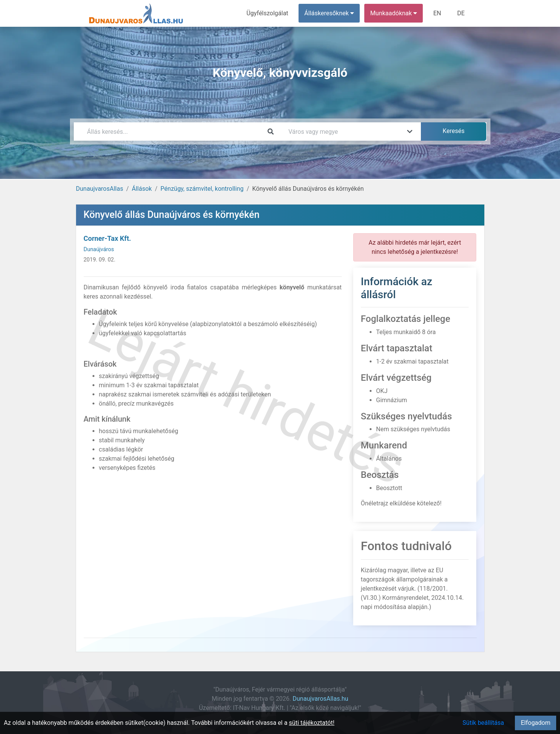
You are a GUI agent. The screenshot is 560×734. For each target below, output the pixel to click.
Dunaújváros (99, 249)
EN (437, 13)
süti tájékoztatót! (312, 723)
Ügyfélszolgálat (267, 13)
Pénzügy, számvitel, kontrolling (202, 189)
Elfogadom (536, 723)
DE (461, 13)
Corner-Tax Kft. (107, 238)
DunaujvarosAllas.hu (321, 699)
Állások (142, 189)
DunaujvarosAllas (100, 189)
